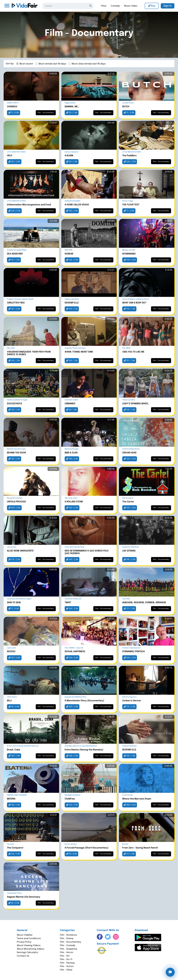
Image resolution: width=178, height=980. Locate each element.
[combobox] (68, 6)
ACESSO (11, 652)
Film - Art (65, 956)
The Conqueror (15, 848)
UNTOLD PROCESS (16, 502)
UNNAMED (70, 404)
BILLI (9, 701)
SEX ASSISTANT (15, 254)
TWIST (68, 603)
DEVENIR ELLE (72, 303)
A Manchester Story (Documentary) (84, 701)
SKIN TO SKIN (14, 603)
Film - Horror (67, 952)
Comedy (115, 6)
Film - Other (66, 970)
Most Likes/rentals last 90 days (89, 64)
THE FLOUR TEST (131, 205)
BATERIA (11, 799)
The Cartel (128, 502)
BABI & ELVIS (71, 453)
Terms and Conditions (29, 938)
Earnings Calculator (28, 952)
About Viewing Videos (29, 945)
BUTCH (126, 107)
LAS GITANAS (129, 551)
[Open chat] (170, 972)
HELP (10, 156)
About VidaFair (25, 935)
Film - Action (67, 966)
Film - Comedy (68, 945)
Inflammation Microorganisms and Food (29, 205)
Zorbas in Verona (131, 701)
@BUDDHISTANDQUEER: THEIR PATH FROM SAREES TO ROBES (29, 353)
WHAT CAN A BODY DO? (134, 303)
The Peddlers (129, 156)
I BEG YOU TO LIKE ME (133, 352)
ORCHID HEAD (129, 453)
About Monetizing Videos (31, 949)
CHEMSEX (12, 107)
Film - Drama (67, 938)
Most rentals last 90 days (52, 64)
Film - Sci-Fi (66, 959)
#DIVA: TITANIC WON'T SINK (79, 352)
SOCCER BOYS (14, 404)
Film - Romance (68, 935)
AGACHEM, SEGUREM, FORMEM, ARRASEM (144, 603)
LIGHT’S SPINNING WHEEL (135, 404)
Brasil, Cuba (13, 750)
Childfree (70, 799)
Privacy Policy (24, 942)
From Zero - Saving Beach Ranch (140, 848)
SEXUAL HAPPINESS (75, 652)
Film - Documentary (71, 942)
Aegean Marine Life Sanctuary (24, 897)
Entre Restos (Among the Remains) (84, 750)
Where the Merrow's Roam (137, 799)
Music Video (131, 6)
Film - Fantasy (67, 963)
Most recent (26, 64)
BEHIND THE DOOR (16, 453)
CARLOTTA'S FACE (16, 303)
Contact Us (23, 956)
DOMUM (69, 254)
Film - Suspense (68, 949)
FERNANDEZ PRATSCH (133, 652)
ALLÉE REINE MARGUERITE (20, 551)
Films (104, 6)
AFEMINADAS (129, 254)
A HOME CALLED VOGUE (77, 205)
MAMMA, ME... (72, 107)
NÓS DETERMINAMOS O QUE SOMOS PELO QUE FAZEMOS (87, 552)
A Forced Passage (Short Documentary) (87, 848)
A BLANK (69, 156)
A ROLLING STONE (74, 502)
